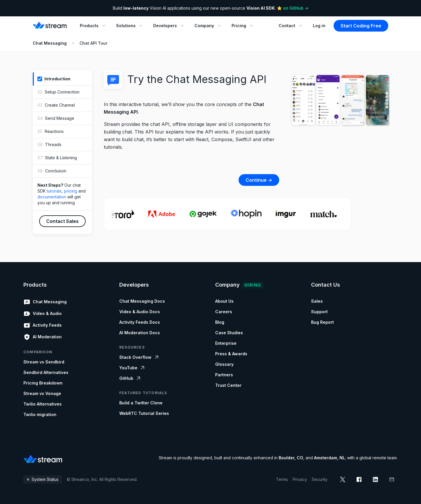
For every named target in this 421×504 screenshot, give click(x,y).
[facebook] (359, 479)
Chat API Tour (93, 43)
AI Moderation (43, 337)
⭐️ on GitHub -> (293, 8)
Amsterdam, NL (329, 458)
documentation (52, 197)
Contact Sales (62, 221)
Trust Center (228, 385)
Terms (282, 479)
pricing (71, 191)
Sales (317, 301)
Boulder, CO (291, 458)
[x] (343, 479)
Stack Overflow (139, 357)
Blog (220, 322)
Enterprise (226, 343)
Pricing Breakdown (43, 383)
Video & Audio (43, 314)
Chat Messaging (50, 43)
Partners (224, 375)
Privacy (300, 479)
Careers (224, 312)
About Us (224, 301)
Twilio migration (40, 414)
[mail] (392, 479)
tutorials (54, 191)
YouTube (132, 368)
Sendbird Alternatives (46, 372)
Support (319, 312)
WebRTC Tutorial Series (144, 413)
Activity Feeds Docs (140, 322)
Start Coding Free (361, 26)
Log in (319, 26)
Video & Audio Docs (140, 312)
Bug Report (322, 322)
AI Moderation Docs (140, 333)
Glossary (224, 364)
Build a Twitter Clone (141, 403)
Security (320, 479)
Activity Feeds (43, 325)
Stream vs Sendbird (44, 362)
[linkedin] (375, 479)
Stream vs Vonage (42, 393)
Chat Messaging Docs (142, 301)
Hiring (253, 285)
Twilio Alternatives (43, 404)
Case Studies (229, 333)
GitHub (130, 378)
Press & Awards (231, 354)
